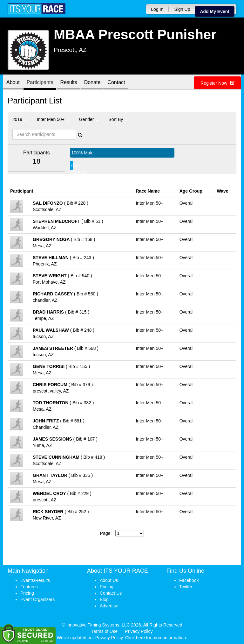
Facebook (189, 580)
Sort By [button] (118, 119)
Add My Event (215, 11)
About (13, 83)
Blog (104, 599)
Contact (116, 83)
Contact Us (111, 593)
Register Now (217, 83)
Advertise (109, 606)
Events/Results (35, 580)
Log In (157, 9)
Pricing (27, 593)
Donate (92, 83)
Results (68, 83)
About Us (109, 580)
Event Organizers (37, 599)
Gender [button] (89, 119)
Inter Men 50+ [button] (53, 119)
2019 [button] (20, 119)
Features (29, 587)
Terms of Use (105, 631)
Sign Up (182, 9)
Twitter (186, 587)
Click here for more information (156, 638)
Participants (40, 83)
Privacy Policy (139, 631)
